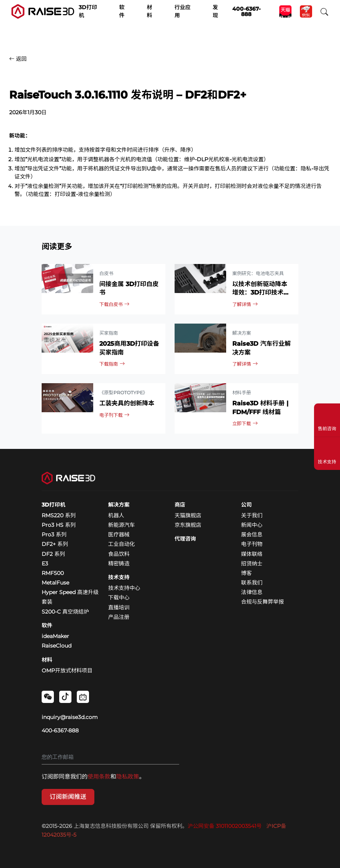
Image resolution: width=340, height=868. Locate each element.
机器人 (116, 515)
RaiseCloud (57, 646)
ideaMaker (55, 636)
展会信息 (252, 534)
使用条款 (99, 777)
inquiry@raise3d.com (70, 717)
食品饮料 (119, 554)
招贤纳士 (252, 564)
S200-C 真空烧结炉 (65, 612)
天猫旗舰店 (188, 515)
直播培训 (119, 607)
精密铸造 (119, 564)
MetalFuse (55, 583)
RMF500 (53, 573)
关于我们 (252, 515)
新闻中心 (252, 525)
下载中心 (119, 598)
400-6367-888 (60, 730)
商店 (180, 505)
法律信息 (252, 592)
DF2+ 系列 (55, 544)
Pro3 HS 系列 (59, 525)
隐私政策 (128, 777)
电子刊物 (252, 544)
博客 (246, 573)
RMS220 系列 (59, 515)
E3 (45, 564)
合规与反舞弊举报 (262, 602)
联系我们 (252, 583)
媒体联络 (252, 554)
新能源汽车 (121, 525)
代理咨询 (185, 539)
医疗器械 (119, 534)
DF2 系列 (53, 554)
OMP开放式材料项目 (67, 670)
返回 (18, 59)
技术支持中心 (124, 588)
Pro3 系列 (54, 534)
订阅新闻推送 (68, 797)
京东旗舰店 (188, 525)
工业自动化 (121, 544)
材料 (47, 660)
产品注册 (119, 617)
